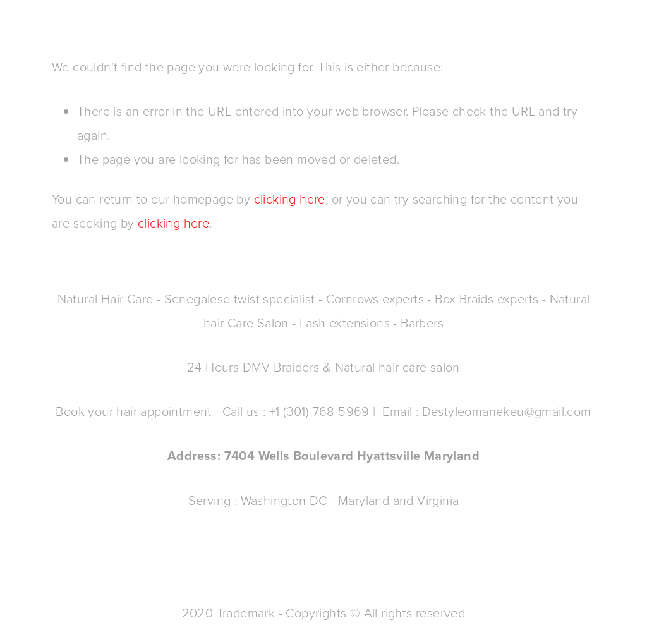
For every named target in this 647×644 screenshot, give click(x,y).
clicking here (290, 198)
